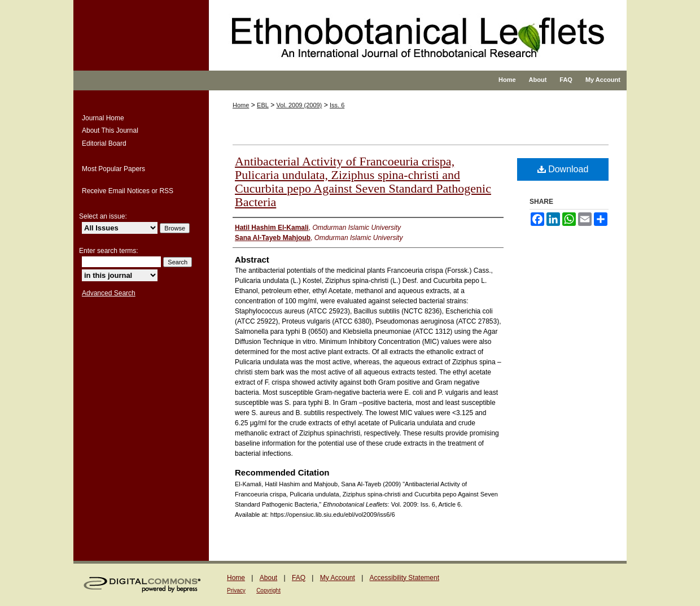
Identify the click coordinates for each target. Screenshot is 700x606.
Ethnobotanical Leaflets (386, 45)
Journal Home (103, 118)
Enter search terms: (109, 251)
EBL (263, 105)
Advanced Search (109, 293)
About (268, 578)
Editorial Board (104, 143)
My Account (338, 578)
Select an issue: (103, 216)
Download (563, 169)
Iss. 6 (337, 105)
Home (241, 105)
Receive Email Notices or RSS (128, 191)
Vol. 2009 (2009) (299, 105)
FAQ (299, 578)
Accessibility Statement (404, 578)
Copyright (268, 590)
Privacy (236, 590)
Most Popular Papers (113, 169)
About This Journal (110, 130)
